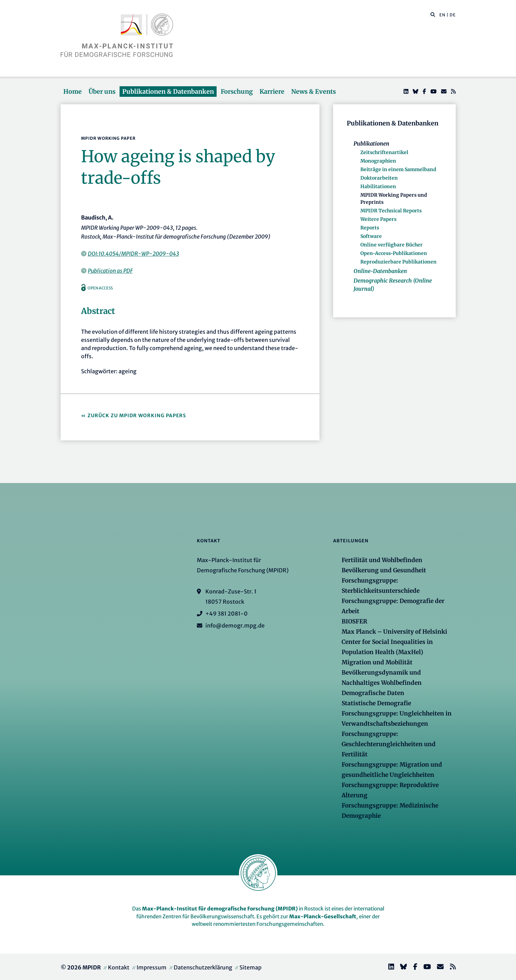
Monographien (378, 161)
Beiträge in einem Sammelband (398, 169)
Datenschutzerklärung (203, 967)
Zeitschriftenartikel (384, 152)
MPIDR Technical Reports (391, 211)
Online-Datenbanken (380, 271)
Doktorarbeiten (379, 178)
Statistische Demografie (376, 703)
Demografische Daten (373, 693)
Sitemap (251, 967)
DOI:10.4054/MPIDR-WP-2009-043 (134, 254)
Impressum (152, 967)
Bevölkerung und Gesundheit (384, 570)
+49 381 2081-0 (226, 614)
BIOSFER (354, 621)
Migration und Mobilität (377, 662)
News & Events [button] (314, 92)
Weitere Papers (378, 219)
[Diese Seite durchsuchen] (429, 15)
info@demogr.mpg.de (235, 625)
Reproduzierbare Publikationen (398, 262)
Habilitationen (378, 186)
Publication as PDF (110, 271)
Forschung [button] (237, 92)
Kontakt (119, 967)
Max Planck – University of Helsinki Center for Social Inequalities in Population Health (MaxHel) (394, 642)
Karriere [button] (272, 92)
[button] (433, 14)
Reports (370, 228)
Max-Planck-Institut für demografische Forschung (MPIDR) (220, 909)
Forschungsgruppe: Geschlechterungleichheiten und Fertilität (389, 744)
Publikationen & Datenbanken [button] (168, 92)
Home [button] (73, 92)
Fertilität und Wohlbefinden (382, 560)
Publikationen (371, 144)
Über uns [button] (102, 92)
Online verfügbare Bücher (392, 245)
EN (442, 15)
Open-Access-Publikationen (394, 253)
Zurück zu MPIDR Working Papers (137, 416)
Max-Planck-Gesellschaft (323, 916)
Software (371, 236)
